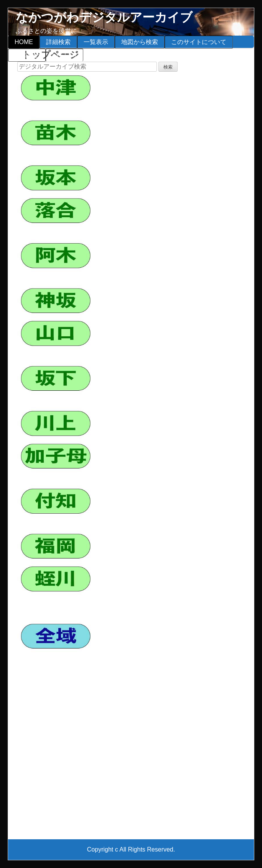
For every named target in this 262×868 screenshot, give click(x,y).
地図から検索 (140, 42)
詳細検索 (58, 42)
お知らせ (27, 55)
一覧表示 (96, 42)
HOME (24, 42)
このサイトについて (199, 42)
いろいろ (64, 55)
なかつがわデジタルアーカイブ (104, 17)
